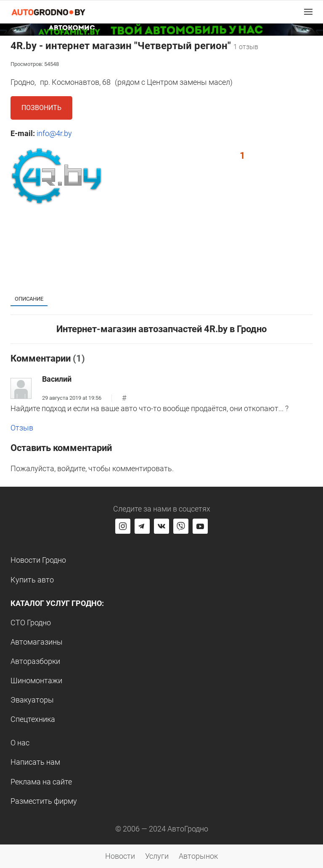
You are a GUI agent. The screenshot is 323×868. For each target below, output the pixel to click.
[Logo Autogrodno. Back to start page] (48, 12)
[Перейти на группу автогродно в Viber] (181, 526)
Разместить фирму (44, 801)
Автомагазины (37, 642)
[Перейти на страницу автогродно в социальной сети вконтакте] (161, 526)
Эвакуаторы (32, 700)
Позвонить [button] (41, 108)
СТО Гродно (31, 623)
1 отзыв (246, 47)
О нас (20, 743)
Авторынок (198, 856)
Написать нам (35, 762)
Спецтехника (33, 719)
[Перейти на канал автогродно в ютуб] (200, 526)
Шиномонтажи (36, 681)
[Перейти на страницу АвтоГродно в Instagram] (123, 526)
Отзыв (22, 428)
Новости (120, 856)
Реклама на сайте (41, 782)
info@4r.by (54, 133)
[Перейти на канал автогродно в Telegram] (142, 526)
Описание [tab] (29, 299)
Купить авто (32, 580)
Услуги (157, 856)
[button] (308, 12)
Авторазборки (35, 661)
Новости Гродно (38, 560)
